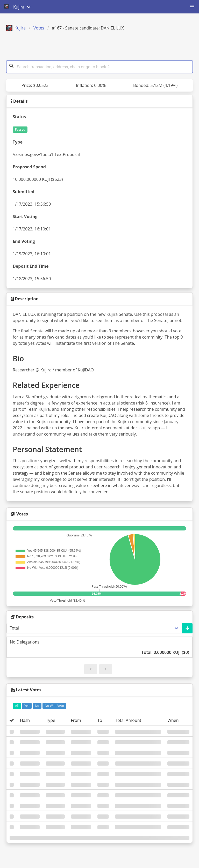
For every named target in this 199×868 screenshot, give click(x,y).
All (17, 706)
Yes (27, 706)
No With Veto (54, 706)
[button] (192, 7)
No (37, 706)
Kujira (16, 28)
